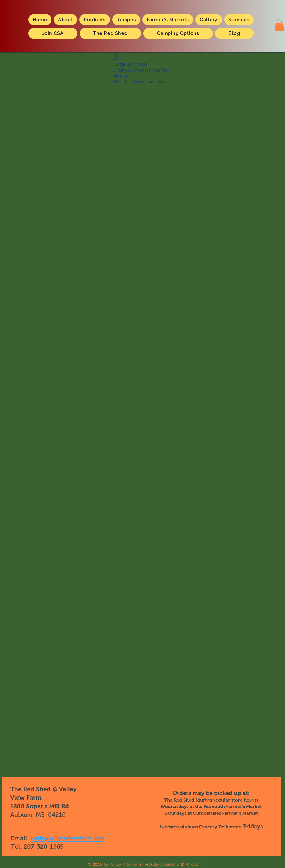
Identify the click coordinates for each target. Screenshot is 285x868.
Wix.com (194, 864)
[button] (279, 25)
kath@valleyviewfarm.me (67, 838)
